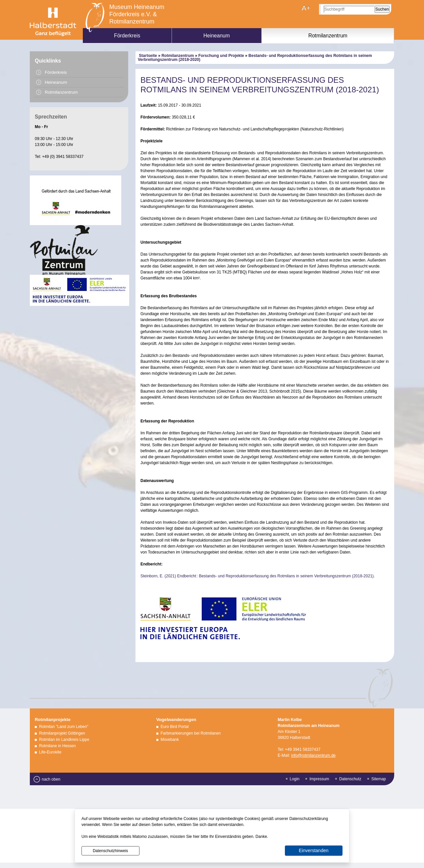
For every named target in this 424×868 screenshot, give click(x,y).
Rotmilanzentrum (328, 36)
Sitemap (379, 779)
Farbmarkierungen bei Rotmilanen (191, 733)
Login (295, 779)
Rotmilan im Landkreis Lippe (64, 740)
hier (196, 837)
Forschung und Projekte (221, 56)
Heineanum (217, 36)
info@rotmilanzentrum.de (313, 755)
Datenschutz (350, 779)
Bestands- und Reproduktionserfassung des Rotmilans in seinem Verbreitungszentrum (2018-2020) (255, 58)
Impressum (319, 779)
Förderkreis (127, 36)
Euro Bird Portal (175, 727)
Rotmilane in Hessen (57, 746)
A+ (306, 8)
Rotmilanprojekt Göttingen (62, 733)
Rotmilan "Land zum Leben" (64, 727)
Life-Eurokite (50, 752)
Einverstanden (314, 850)
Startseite (148, 56)
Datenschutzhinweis (110, 851)
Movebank (170, 740)
